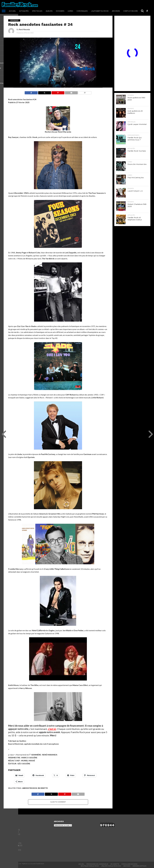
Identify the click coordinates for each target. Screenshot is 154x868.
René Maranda (24, 29)
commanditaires (10, 834)
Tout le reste (9, 854)
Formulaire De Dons (129, 864)
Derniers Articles (139, 866)
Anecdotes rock (30, 788)
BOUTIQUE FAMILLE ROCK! (90, 866)
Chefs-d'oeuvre (10, 830)
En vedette (43, 788)
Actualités (24, 11)
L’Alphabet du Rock (100, 11)
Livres (70, 11)
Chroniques (82, 11)
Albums (49, 11)
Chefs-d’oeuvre (131, 11)
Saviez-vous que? (11, 850)
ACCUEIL (12, 11)
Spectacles (37, 11)
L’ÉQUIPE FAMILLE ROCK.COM (111, 866)
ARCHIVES (116, 11)
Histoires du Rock (11, 843)
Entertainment (10, 839)
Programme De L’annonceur (97, 864)
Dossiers (60, 11)
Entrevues (8, 841)
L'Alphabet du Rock (11, 845)
